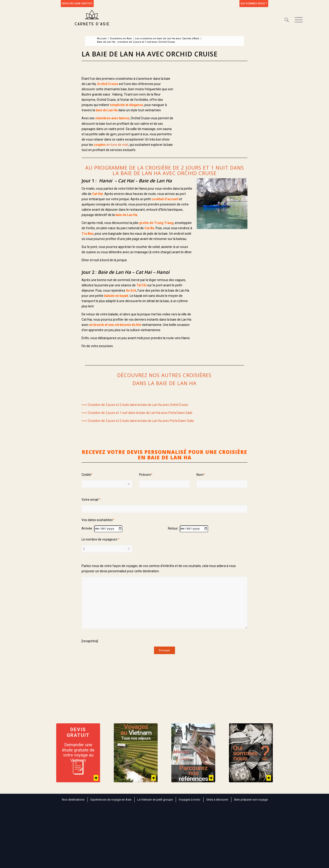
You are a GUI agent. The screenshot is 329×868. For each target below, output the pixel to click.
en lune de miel (111, 145)
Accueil (102, 39)
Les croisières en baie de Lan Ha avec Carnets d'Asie (167, 39)
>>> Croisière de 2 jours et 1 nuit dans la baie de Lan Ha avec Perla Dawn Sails (137, 413)
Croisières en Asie (121, 39)
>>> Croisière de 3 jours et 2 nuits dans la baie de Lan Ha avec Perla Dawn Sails (138, 421)
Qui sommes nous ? (254, 3)
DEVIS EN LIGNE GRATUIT (77, 3)
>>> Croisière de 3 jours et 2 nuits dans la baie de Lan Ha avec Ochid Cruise (135, 405)
